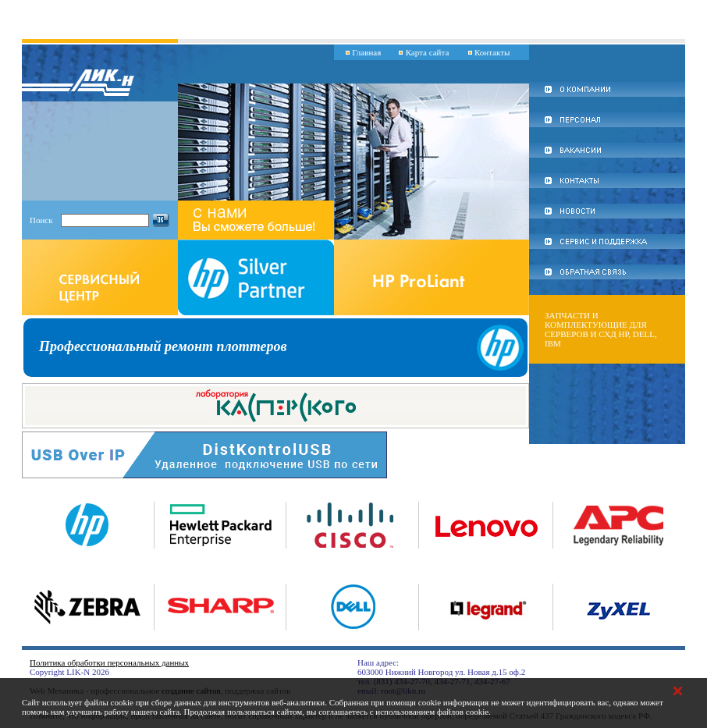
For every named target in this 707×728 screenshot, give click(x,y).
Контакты (492, 52)
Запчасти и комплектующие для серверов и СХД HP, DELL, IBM (601, 329)
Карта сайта (428, 52)
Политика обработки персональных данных (109, 662)
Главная (366, 52)
